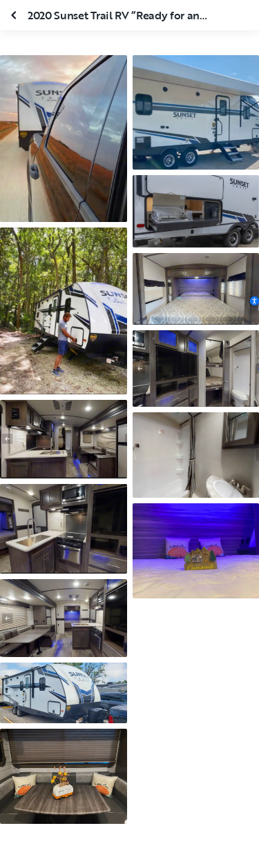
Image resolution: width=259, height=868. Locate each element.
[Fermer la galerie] (15, 15)
